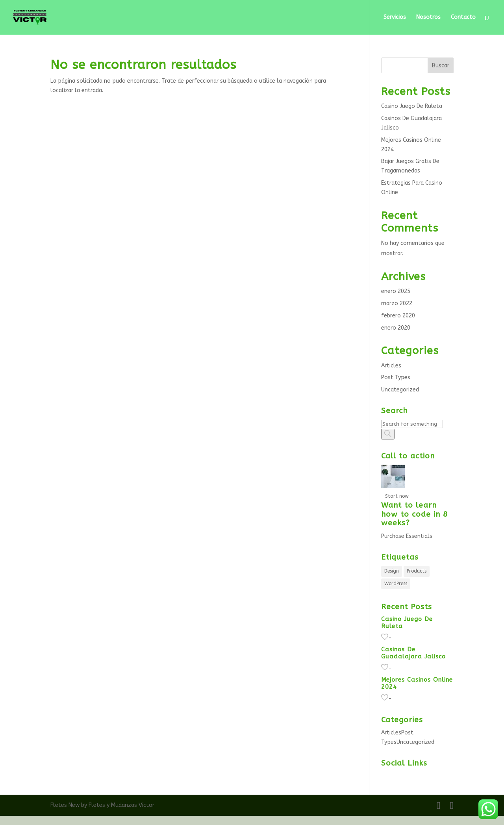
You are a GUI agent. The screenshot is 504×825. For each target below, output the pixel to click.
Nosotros (428, 18)
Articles (391, 366)
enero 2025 (396, 291)
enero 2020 (396, 328)
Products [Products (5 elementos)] (417, 571)
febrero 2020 (398, 316)
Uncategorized (400, 390)
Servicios (395, 18)
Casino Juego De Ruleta (412, 106)
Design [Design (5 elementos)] (392, 571)
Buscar (441, 66)
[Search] (412, 424)
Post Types (396, 377)
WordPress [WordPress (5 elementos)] (396, 584)
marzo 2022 (397, 303)
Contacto (463, 18)
